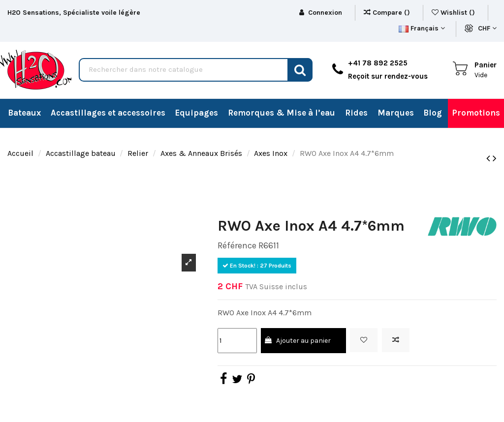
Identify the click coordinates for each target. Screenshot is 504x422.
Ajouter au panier (297, 341)
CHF (487, 28)
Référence (237, 245)
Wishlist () (454, 13)
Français (422, 28)
